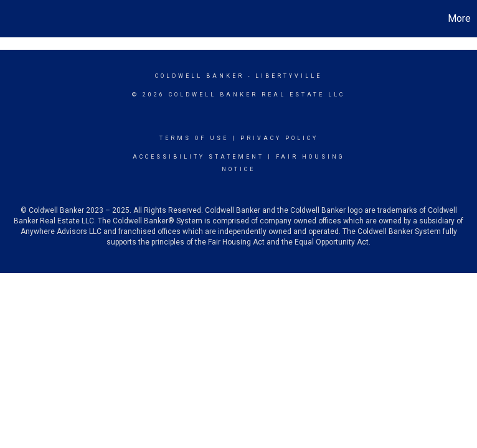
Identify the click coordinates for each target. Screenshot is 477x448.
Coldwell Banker (200, 76)
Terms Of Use (194, 138)
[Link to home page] (16, 19)
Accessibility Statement (198, 157)
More (459, 18)
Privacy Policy (279, 138)
